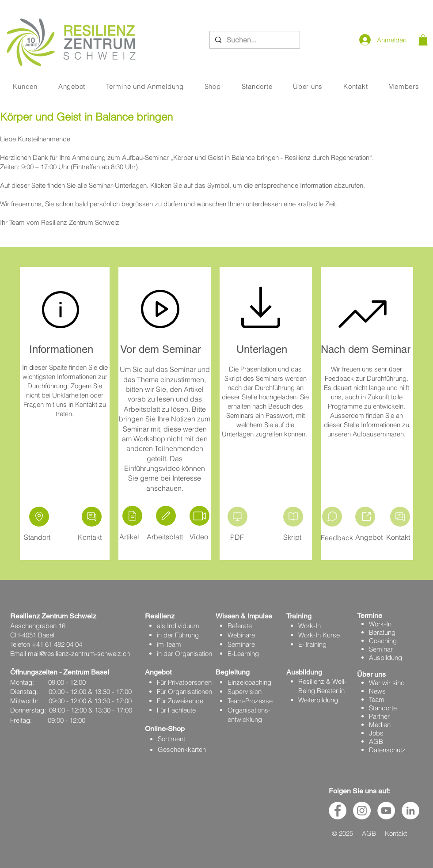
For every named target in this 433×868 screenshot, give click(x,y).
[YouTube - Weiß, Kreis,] (386, 811)
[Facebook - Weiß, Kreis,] (338, 811)
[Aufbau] (365, 517)
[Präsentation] (237, 517)
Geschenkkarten (182, 749)
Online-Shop (165, 729)
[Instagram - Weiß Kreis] (362, 811)
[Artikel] (132, 516)
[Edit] (166, 516)
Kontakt (396, 833)
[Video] (199, 516)
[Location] (39, 517)
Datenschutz (387, 750)
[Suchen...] (254, 40)
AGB (376, 741)
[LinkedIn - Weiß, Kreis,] (410, 811)
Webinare (241, 635)
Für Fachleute (176, 710)
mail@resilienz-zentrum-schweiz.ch (79, 654)
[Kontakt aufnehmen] (92, 517)
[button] (423, 40)
